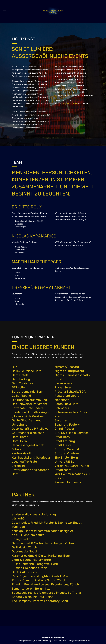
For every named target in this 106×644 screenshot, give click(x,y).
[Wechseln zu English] (61, 10)
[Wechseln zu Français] (53, 10)
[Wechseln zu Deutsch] (46, 10)
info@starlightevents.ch (79, 641)
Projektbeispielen (70, 104)
